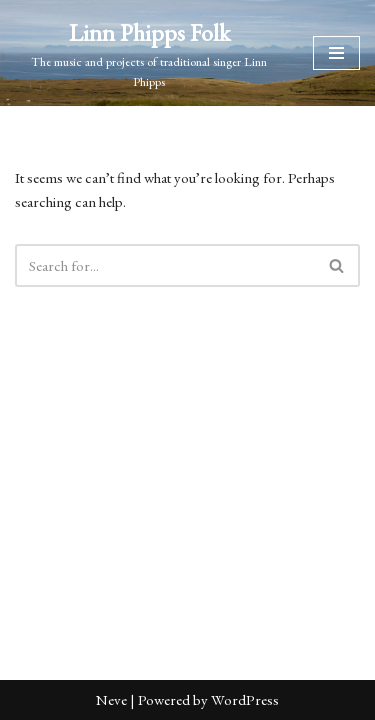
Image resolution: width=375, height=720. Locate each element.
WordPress (245, 699)
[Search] (165, 265)
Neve (111, 699)
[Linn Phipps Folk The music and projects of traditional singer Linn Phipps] (149, 53)
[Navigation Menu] (336, 53)
